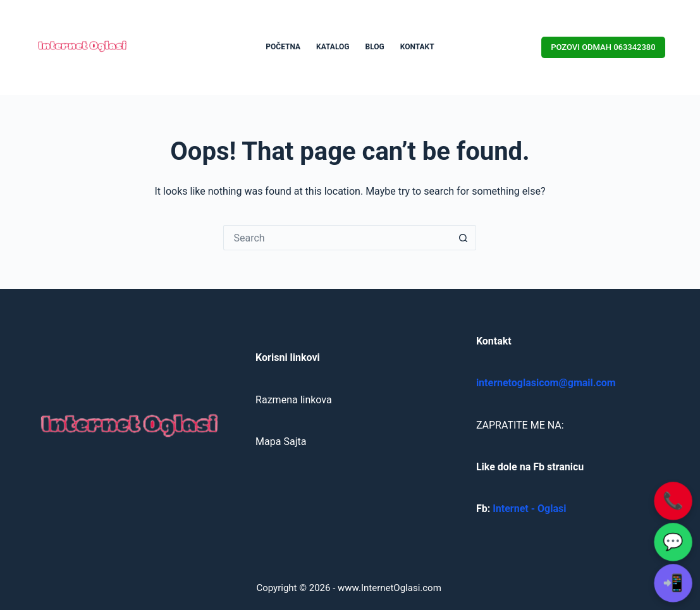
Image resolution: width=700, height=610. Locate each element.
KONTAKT (417, 47)
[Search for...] (337, 238)
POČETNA (283, 47)
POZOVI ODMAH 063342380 (603, 47)
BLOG (375, 47)
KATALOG (333, 47)
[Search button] (464, 238)
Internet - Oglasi (529, 509)
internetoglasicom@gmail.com (546, 383)
